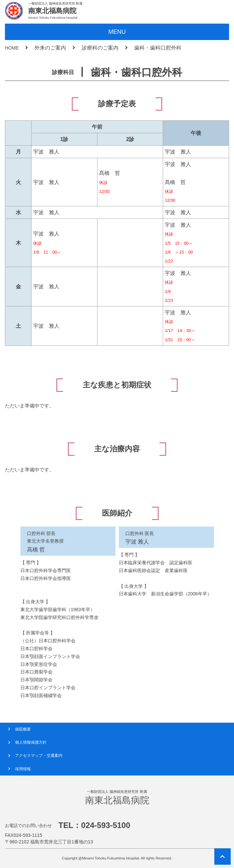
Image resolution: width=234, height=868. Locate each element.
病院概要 (23, 729)
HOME (12, 48)
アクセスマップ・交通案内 (39, 755)
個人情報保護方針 (31, 742)
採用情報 (23, 769)
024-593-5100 (106, 825)
